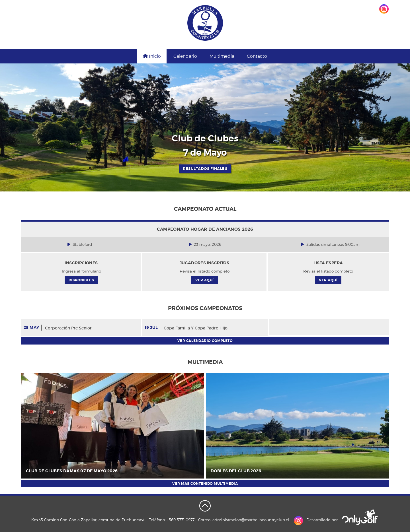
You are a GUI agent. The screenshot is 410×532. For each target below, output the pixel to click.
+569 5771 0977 (181, 520)
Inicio (152, 56)
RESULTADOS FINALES (205, 169)
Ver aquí (205, 280)
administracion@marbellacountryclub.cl (251, 520)
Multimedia (222, 56)
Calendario (185, 56)
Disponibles (81, 280)
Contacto (257, 56)
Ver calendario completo (205, 341)
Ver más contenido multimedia (205, 484)
